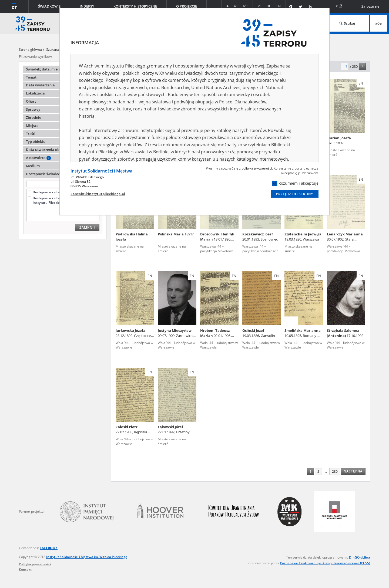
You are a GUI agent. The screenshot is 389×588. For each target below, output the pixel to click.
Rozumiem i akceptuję (295, 183)
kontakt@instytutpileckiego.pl (98, 194)
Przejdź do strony (295, 194)
